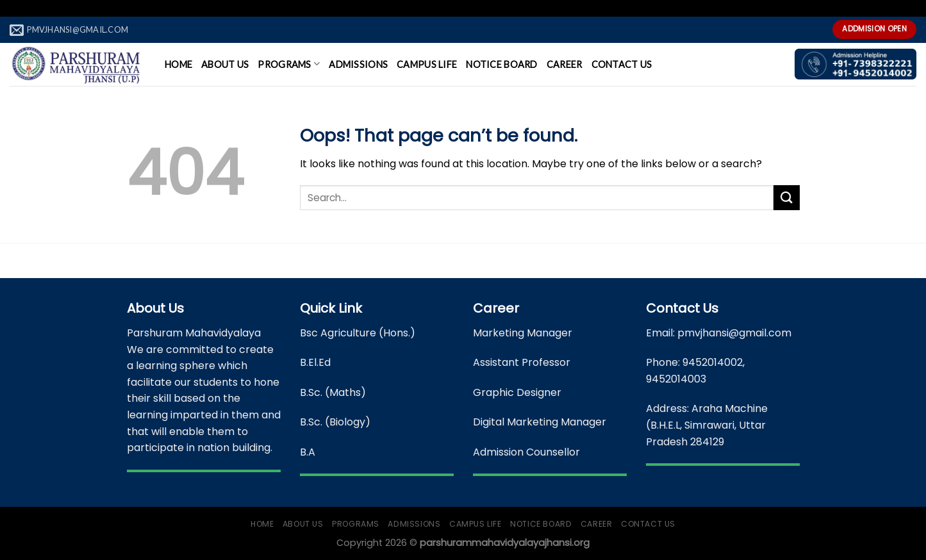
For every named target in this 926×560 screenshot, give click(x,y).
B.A (308, 452)
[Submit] (786, 198)
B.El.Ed (315, 362)
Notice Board (501, 64)
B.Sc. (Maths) (333, 392)
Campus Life (427, 64)
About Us (225, 64)
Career (565, 64)
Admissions (358, 64)
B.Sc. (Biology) (335, 422)
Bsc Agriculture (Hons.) (358, 333)
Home (178, 64)
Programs (289, 64)
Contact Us (622, 64)
